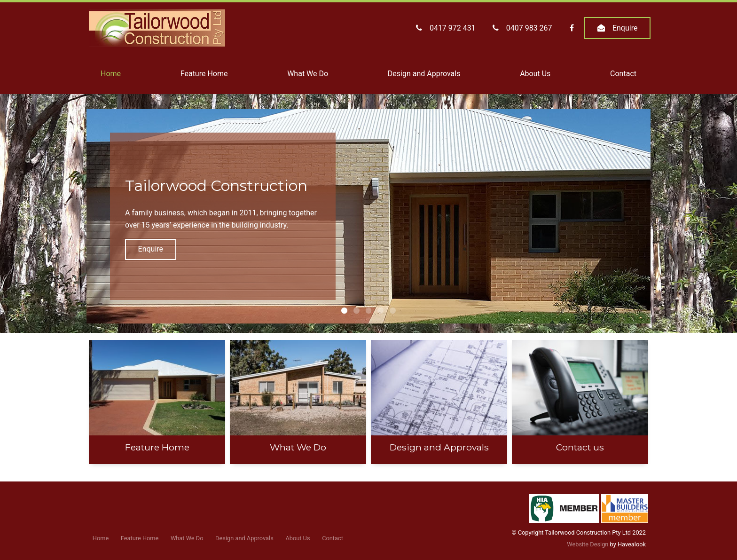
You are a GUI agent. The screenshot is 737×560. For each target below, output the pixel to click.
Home (111, 74)
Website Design (588, 544)
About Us (535, 74)
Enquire (625, 28)
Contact (623, 74)
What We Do (308, 74)
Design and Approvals (424, 74)
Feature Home (204, 74)
